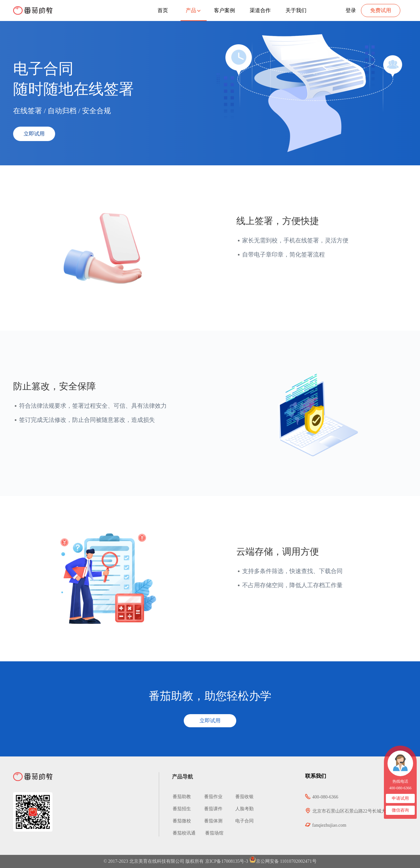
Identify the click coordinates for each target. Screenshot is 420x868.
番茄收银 (242, 797)
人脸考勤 (242, 809)
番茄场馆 (214, 833)
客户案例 (224, 10)
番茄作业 (211, 797)
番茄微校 (182, 821)
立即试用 (34, 134)
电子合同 (242, 821)
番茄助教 (182, 797)
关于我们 (296, 10)
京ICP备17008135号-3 (227, 861)
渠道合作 (260, 10)
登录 (351, 10)
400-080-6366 (400, 788)
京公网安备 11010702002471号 (283, 861)
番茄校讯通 (184, 833)
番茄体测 (211, 821)
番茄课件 (211, 809)
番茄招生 (182, 809)
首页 (163, 10)
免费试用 (381, 10)
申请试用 (400, 798)
